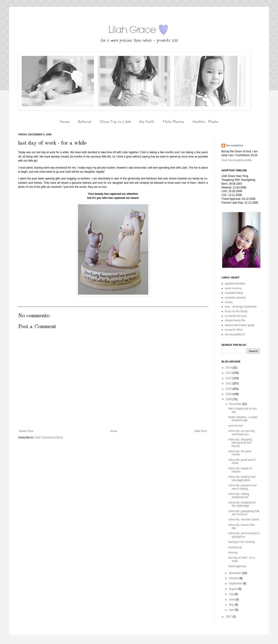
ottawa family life (235, 320)
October (234, 578)
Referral (84, 122)
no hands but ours (236, 316)
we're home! (236, 426)
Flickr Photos (173, 122)
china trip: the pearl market (240, 453)
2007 (229, 617)
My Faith (147, 122)
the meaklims (235, 146)
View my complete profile (237, 160)
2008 (229, 399)
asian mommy (233, 288)
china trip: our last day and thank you (241, 432)
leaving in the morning (241, 542)
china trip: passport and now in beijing (242, 487)
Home (64, 122)
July (232, 594)
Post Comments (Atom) (49, 437)
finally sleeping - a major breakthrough (243, 419)
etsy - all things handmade (241, 307)
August (234, 589)
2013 (229, 373)
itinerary (233, 552)
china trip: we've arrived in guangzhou (244, 535)
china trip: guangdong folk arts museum (244, 513)
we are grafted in (235, 334)
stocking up (235, 547)
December (236, 404)
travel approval (237, 566)
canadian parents (235, 298)
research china (234, 330)
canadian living (234, 293)
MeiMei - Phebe (205, 122)
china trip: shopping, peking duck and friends (240, 443)
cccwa (229, 302)
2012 (229, 378)
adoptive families (235, 284)
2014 (229, 368)
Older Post (200, 431)
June (232, 599)
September (236, 583)
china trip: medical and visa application (242, 478)
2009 (229, 394)
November (236, 573)
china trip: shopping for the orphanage (242, 504)
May (232, 605)
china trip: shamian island (244, 519)
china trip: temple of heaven (240, 470)
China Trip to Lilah (115, 122)
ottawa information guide (240, 325)
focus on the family (236, 311)
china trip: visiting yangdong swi (239, 496)
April (232, 610)
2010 (229, 389)
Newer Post (26, 431)
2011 (229, 383)
